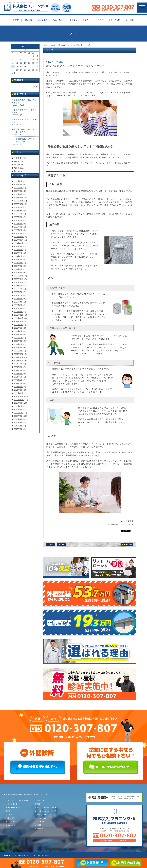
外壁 (16, 161)
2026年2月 (18, 191)
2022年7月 (18, 331)
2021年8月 (18, 367)
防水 (16, 171)
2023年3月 (18, 305)
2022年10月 (19, 322)
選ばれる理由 (58, 20)
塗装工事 (130, 521)
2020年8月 (18, 406)
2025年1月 (18, 233)
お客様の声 (99, 20)
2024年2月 (18, 269)
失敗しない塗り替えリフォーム (47, 808)
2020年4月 (18, 419)
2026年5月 (18, 181)
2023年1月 (18, 312)
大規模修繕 (42, 20)
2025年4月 (18, 224)
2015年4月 (18, 426)
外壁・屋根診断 (12, 804)
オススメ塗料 (11, 822)
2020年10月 (19, 400)
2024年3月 (18, 266)
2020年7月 (18, 410)
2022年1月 (18, 351)
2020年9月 (18, 403)
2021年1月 (18, 390)
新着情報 (38, 804)
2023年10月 (19, 282)
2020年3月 (18, 423)
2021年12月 (19, 354)
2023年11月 (19, 279)
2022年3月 (18, 344)
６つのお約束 (11, 825)
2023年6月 (18, 295)
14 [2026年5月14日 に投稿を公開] (25, 63)
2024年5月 (18, 260)
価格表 (86, 20)
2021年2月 (18, 387)
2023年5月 (18, 299)
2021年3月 (18, 383)
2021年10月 (19, 361)
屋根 (16, 165)
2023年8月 (18, 289)
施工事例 (73, 20)
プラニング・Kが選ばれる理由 (17, 801)
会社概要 (130, 20)
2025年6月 (18, 217)
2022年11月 (19, 318)
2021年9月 (18, 364)
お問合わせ (39, 829)
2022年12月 (19, 315)
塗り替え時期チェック (14, 808)
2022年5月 (18, 338)
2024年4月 (18, 263)
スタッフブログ (41, 818)
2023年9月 (18, 286)
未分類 (17, 168)
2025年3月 (18, 227)
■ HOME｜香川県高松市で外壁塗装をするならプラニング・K (27, 795)
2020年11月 (19, 397)
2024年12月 (19, 237)
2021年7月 (18, 370)
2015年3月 (18, 429)
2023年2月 (18, 308)
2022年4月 (18, 341)
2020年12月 (19, 393)
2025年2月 (18, 230)
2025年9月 (18, 207)
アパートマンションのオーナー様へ (48, 811)
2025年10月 (19, 204)
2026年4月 (18, 185)
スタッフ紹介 (115, 20)
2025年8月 (18, 211)
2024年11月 (19, 240)
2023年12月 (19, 276)
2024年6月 (18, 256)
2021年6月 (18, 374)
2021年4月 (18, 380)
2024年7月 (18, 253)
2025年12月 (19, 198)
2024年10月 (19, 243)
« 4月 (13, 73)
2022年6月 (18, 335)
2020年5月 (18, 416)
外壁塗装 (28, 20)
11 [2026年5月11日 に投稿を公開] (13, 63)
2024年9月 (18, 247)
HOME (16, 20)
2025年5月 (18, 220)
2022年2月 (18, 348)
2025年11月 (19, 201)
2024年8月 (18, 250)
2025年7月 (18, 214)
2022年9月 (18, 325)
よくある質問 (40, 822)
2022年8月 (18, 328)
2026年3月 (18, 188)
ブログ (53, 45)
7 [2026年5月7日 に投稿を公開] (25, 60)
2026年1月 (18, 194)
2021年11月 (19, 357)
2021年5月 (18, 377)
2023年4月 (18, 302)
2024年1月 (18, 273)
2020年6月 (18, 413)
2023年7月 (18, 292)
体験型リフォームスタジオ (45, 815)
